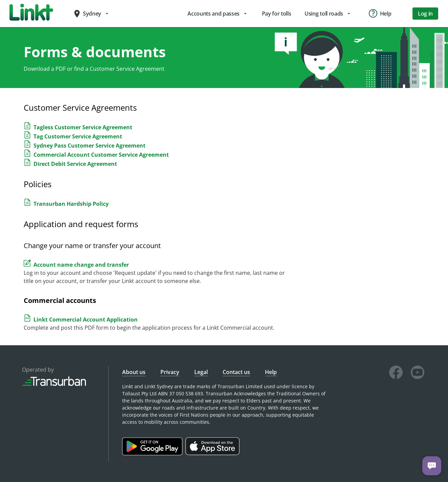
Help (271, 372)
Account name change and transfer (81, 265)
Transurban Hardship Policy (71, 204)
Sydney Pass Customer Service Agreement (89, 146)
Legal (201, 372)
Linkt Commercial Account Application (86, 320)
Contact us (236, 372)
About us (134, 372)
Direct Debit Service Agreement (75, 164)
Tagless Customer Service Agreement (83, 127)
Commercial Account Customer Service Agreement (101, 155)
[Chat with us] (432, 466)
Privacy (170, 372)
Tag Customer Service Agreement (78, 136)
